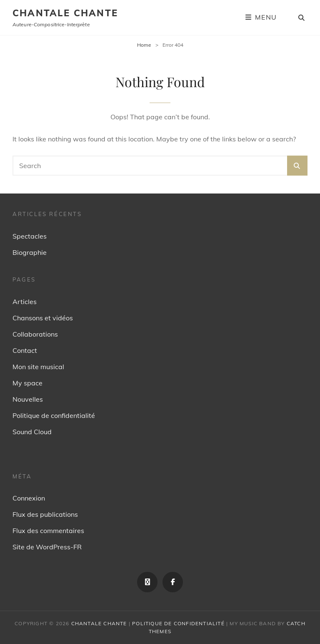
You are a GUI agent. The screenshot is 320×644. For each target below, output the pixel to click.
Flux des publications (45, 514)
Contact (25, 350)
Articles (25, 302)
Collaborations (35, 334)
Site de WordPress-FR (47, 547)
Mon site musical (38, 367)
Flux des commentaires (48, 531)
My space (27, 383)
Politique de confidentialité (54, 415)
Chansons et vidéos (43, 318)
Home (144, 45)
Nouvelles (28, 399)
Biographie (30, 252)
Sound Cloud (32, 432)
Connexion (29, 498)
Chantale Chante (65, 13)
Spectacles (30, 236)
